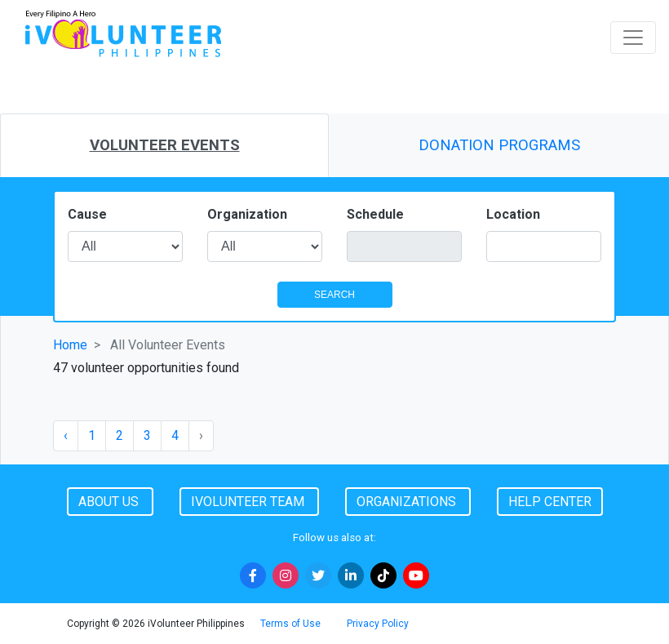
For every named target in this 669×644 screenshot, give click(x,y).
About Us (110, 502)
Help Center (550, 502)
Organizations (408, 502)
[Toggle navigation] (633, 38)
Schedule (375, 214)
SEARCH (334, 295)
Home (70, 345)
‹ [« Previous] (66, 435)
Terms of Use (290, 624)
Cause (87, 214)
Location (513, 214)
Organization (247, 214)
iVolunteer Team (249, 502)
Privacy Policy (378, 624)
